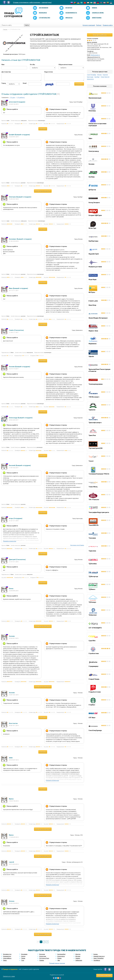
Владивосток (7, 954)
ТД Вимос (100, 587)
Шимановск (90, 79)
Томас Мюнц (100, 484)
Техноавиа (100, 536)
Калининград (7, 956)
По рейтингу (21, 98)
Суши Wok (100, 638)
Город (3, 83)
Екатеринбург (61, 954)
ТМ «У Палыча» (100, 497)
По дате (12, 98)
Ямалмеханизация (100, 95)
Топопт (100, 459)
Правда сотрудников (10, 969)
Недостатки (49, 72)
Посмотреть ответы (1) (43, 191)
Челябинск (97, 960)
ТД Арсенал (100, 612)
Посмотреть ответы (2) (43, 829)
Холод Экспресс (100, 200)
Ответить (43, 129)
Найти (27, 25)
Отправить (79, 84)
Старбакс (100, 702)
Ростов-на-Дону (44, 958)
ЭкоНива (100, 174)
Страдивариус (100, 664)
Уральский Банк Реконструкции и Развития (100, 368)
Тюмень (42, 960)
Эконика (100, 162)
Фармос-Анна (100, 328)
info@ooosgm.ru (95, 55)
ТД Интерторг (100, 574)
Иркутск (78, 954)
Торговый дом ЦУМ (100, 446)
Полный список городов (57, 963)
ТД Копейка (100, 561)
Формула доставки (100, 264)
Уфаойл (100, 354)
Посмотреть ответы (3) (43, 687)
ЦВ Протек (100, 187)
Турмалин (100, 407)
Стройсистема (100, 651)
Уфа (59, 960)
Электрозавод (100, 149)
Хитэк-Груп (100, 226)
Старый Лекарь (100, 677)
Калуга (23, 956)
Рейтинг (99, 25)
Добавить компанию (104, 976)
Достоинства (6, 72)
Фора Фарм (100, 277)
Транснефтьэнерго (100, 420)
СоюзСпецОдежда (100, 728)
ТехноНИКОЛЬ (100, 523)
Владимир (24, 954)
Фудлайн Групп (100, 251)
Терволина (100, 548)
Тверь (5, 960)
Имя (3, 65)
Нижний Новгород (99, 956)
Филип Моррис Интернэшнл (100, 315)
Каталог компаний (89, 25)
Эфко (100, 136)
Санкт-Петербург (92, 75)
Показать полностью (10, 541)
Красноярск (61, 956)
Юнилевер (100, 108)
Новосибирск (7, 958)
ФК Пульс (100, 290)
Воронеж (105, 75)
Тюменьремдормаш (100, 382)
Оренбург (97, 77)
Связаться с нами (9, 976)
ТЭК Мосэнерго (100, 394)
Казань (96, 954)
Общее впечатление (65, 65)
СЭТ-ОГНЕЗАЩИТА (100, 625)
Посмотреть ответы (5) (43, 934)
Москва (100, 75)
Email (24, 83)
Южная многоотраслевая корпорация (100, 122)
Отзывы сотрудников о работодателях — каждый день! (32, 2)
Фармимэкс (100, 341)
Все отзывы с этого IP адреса (77, 545)
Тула (23, 960)
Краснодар (90, 77)
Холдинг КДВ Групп (100, 213)
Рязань (59, 958)
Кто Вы (32, 65)
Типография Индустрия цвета (100, 510)
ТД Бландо (100, 600)
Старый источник (100, 689)
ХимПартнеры (100, 239)
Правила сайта (108, 25)
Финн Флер (100, 303)
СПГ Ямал (100, 715)
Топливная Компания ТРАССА (100, 471)
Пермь (23, 958)
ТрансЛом (100, 433)
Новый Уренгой (105, 77)
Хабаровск (79, 960)
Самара (78, 958)
